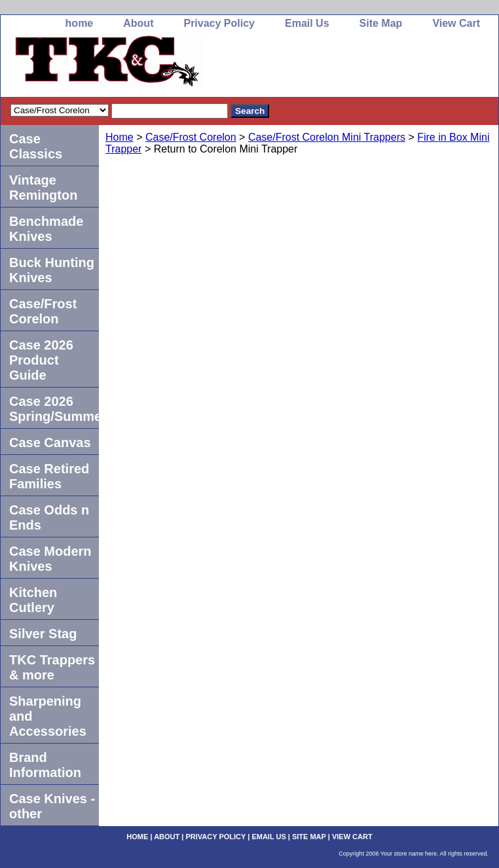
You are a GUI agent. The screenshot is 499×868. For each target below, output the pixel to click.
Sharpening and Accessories (48, 716)
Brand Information (45, 765)
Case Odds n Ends (49, 517)
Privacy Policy (219, 23)
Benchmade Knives (46, 229)
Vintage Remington (43, 188)
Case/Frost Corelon (191, 137)
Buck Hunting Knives (52, 270)
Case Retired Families (49, 476)
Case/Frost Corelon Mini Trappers (327, 137)
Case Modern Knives (50, 559)
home (80, 23)
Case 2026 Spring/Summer (54, 409)
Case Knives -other (52, 806)
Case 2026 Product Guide (41, 360)
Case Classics (36, 146)
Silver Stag (43, 634)
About (138, 23)
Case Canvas (50, 443)
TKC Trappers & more (52, 667)
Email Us (307, 23)
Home (120, 137)
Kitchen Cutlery (33, 600)
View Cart (456, 23)
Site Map (381, 23)
